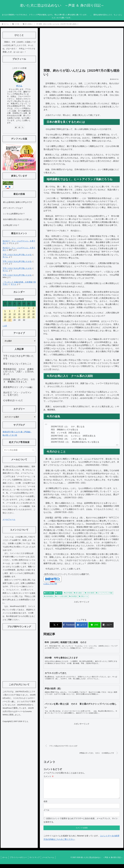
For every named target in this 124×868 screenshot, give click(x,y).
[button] (107, 625)
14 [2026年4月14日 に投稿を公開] (15, 314)
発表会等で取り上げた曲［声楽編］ (17, 432)
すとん (19, 86)
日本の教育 (90, 593)
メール (46, 814)
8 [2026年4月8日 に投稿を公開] (19, 311)
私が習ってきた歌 (10, 435)
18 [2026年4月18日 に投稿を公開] (33, 314)
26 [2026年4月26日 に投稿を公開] (5, 320)
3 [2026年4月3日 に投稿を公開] (29, 308)
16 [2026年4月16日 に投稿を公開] (24, 314)
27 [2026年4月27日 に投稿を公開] (10, 320)
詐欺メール (83, 596)
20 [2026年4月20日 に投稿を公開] (10, 317)
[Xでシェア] (56, 625)
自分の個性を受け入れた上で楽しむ (18, 219)
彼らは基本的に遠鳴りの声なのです (18, 202)
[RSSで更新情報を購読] (23, 127)
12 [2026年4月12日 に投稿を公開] (5, 314)
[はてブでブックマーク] (82, 625)
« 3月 (5, 326)
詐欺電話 (73, 596)
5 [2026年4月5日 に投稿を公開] (5, 311)
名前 (45, 805)
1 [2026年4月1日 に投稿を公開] (19, 308)
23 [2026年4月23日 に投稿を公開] (24, 317)
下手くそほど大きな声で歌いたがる (17, 255)
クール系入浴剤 (61, 596)
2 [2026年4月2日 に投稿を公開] (24, 308)
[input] (19, 450)
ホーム (5, 861)
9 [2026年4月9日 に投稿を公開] (24, 311)
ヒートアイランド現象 (104, 593)
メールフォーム (9, 519)
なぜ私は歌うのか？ (11, 225)
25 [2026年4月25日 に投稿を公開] (33, 317)
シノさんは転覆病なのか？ (14, 214)
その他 (59, 593)
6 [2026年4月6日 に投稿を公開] (10, 311)
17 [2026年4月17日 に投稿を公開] (29, 314)
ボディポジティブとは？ (13, 208)
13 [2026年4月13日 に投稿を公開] (10, 314)
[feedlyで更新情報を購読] (19, 127)
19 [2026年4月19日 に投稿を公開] (5, 317)
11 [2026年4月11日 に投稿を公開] (33, 311)
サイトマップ (35, 861)
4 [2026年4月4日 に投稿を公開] (33, 308)
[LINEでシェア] (94, 625)
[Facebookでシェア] (69, 625)
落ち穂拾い (49, 593)
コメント (49, 776)
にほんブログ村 (50, 584)
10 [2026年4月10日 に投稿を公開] (29, 311)
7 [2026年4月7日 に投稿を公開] (14, 311)
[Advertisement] (82, 49)
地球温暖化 (49, 596)
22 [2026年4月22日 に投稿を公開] (19, 317)
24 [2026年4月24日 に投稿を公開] (29, 317)
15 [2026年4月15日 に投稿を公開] (19, 314)
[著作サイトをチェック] (16, 127)
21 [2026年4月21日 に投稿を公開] (15, 317)
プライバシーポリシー (18, 861)
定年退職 (68, 593)
